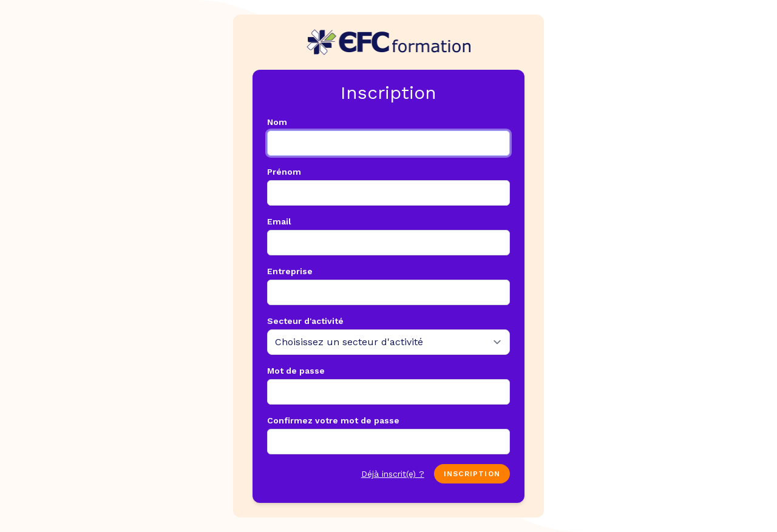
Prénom (284, 172)
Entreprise (290, 271)
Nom (277, 122)
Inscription (472, 474)
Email (279, 221)
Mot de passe (296, 371)
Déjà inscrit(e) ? (393, 474)
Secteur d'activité (305, 321)
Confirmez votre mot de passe (333, 420)
